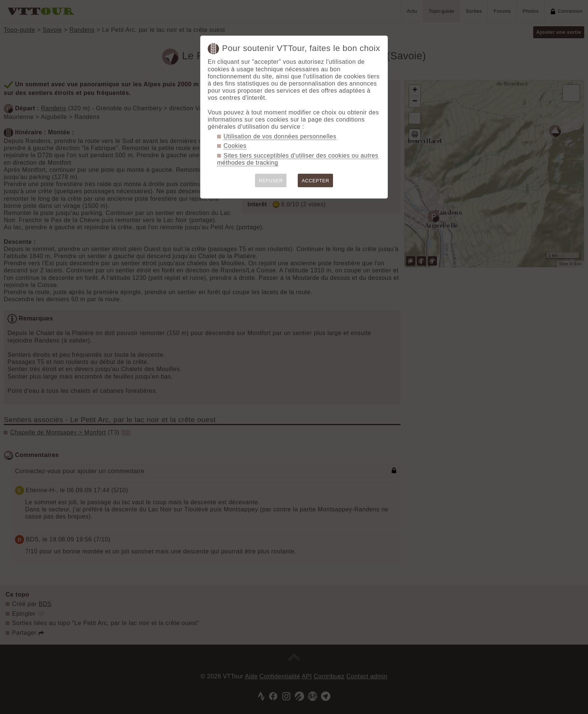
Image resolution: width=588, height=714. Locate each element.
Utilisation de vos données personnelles (280, 136)
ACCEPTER (315, 181)
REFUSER (271, 181)
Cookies (235, 146)
